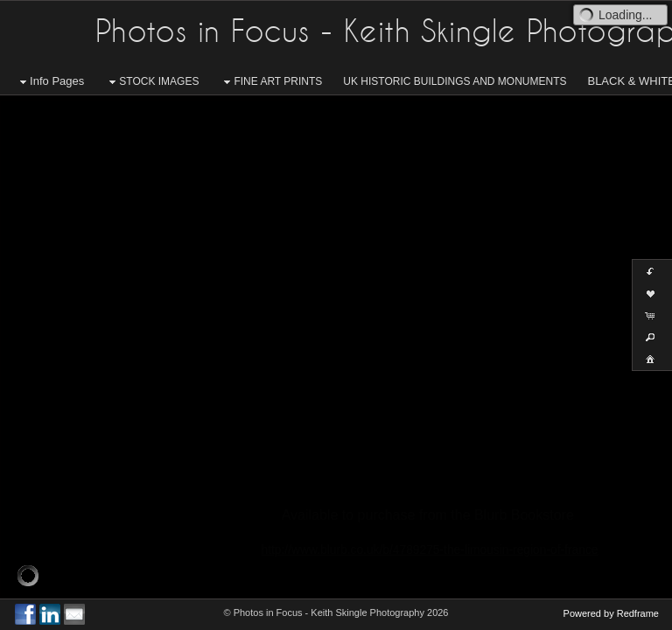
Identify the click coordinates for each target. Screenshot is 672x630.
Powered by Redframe (611, 613)
